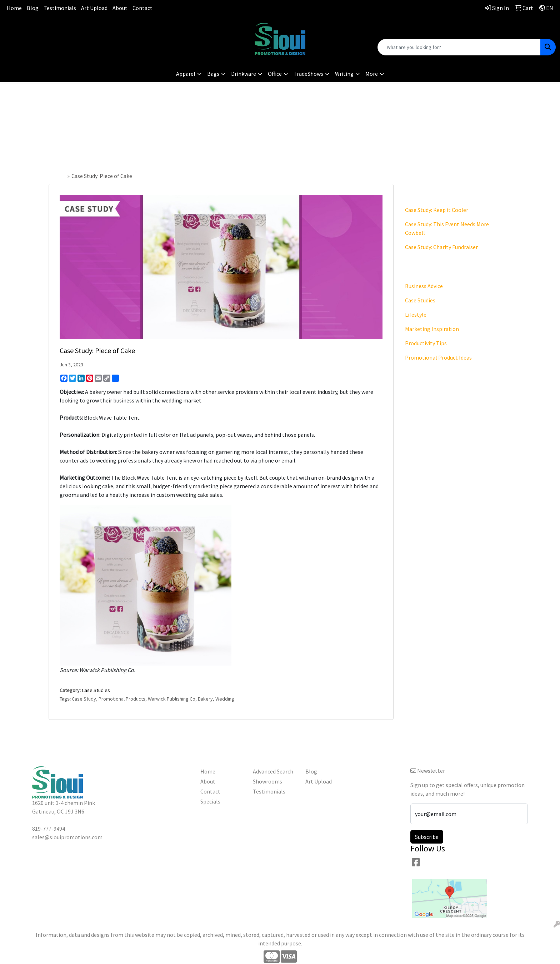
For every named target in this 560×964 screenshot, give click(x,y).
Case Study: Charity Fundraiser (441, 247)
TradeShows (308, 74)
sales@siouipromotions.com (93, 36)
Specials (210, 801)
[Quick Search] (459, 47)
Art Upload (94, 8)
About (120, 8)
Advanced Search (273, 771)
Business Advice (424, 286)
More (372, 74)
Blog (33, 8)
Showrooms (267, 781)
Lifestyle (416, 315)
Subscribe (427, 837)
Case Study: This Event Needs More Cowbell (447, 228)
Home (14, 8)
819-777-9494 (93, 27)
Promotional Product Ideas (438, 357)
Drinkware (244, 74)
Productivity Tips (426, 343)
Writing (344, 74)
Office (275, 74)
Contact (142, 8)
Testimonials (60, 8)
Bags (213, 74)
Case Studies (96, 690)
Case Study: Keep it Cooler (437, 210)
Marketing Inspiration (432, 329)
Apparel (186, 74)
